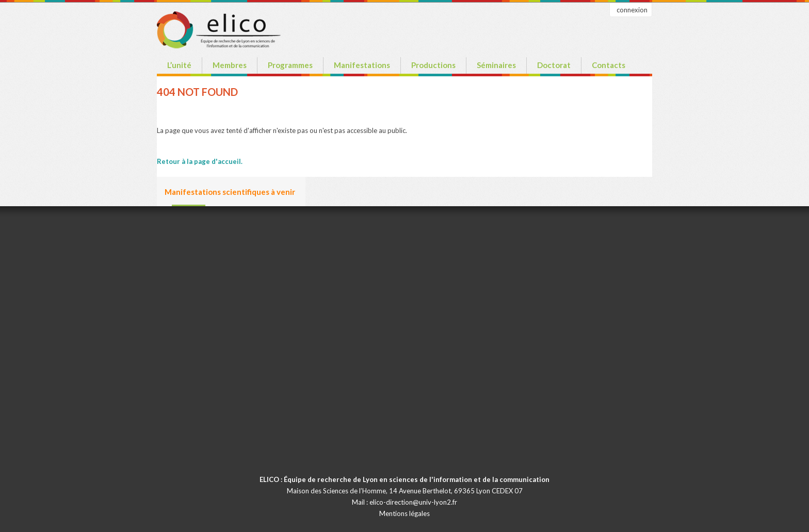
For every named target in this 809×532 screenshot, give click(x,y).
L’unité (179, 65)
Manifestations (362, 65)
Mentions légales (405, 513)
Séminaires (496, 65)
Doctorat (554, 65)
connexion (632, 10)
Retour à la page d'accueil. (200, 161)
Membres (230, 65)
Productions (433, 65)
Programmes (290, 65)
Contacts (609, 65)
